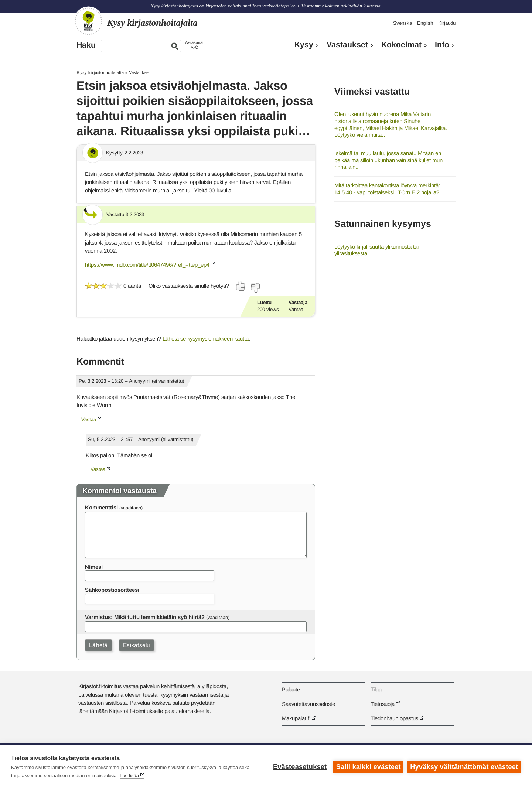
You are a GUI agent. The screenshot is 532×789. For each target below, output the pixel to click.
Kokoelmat (401, 45)
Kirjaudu (447, 23)
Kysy (304, 45)
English (425, 23)
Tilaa (376, 689)
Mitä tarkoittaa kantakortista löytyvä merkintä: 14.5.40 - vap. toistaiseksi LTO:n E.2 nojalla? (387, 189)
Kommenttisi (101, 507)
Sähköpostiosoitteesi (112, 590)
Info (442, 45)
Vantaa (296, 309)
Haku (86, 45)
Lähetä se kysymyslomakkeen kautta (206, 339)
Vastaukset (347, 45)
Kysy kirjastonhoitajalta (100, 72)
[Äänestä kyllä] (241, 286)
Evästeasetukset (300, 767)
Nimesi (94, 567)
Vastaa (89, 419)
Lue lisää (129, 776)
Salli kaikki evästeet (369, 767)
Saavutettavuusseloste (308, 704)
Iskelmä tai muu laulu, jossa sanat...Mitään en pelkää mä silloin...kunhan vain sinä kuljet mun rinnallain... (388, 160)
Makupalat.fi (296, 718)
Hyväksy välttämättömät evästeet (464, 767)
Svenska (403, 23)
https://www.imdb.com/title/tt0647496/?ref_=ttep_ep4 (147, 265)
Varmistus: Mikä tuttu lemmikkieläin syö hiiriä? (145, 617)
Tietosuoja (383, 704)
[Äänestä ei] (255, 288)
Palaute (291, 689)
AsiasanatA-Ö (194, 45)
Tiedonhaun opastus (394, 718)
